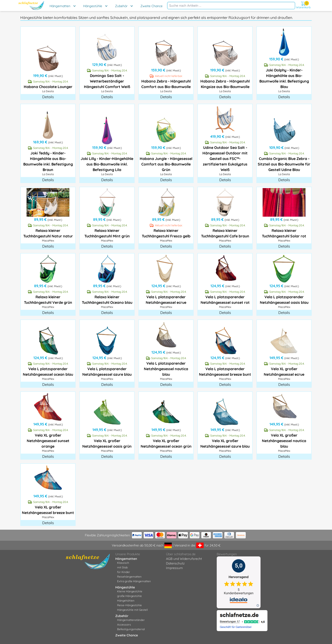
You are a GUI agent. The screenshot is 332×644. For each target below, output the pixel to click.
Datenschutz (175, 563)
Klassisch (123, 563)
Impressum (174, 568)
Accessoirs (124, 625)
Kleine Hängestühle (130, 591)
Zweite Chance (151, 6)
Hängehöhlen (126, 601)
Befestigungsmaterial (131, 629)
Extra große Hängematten (134, 581)
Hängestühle (93, 6)
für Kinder (124, 572)
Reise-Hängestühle (129, 605)
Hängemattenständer (131, 620)
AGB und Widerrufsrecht (184, 559)
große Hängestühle (129, 596)
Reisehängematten (129, 577)
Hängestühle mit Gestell (132, 610)
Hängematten (60, 6)
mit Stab (122, 567)
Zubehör (121, 6)
